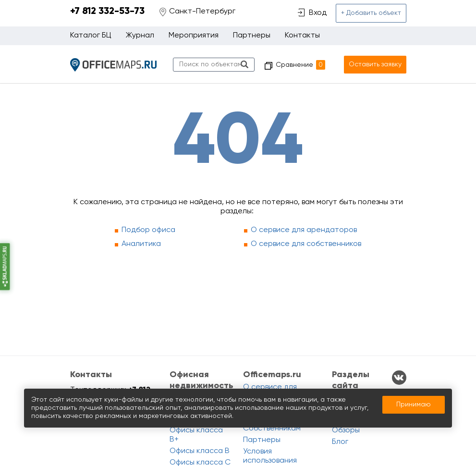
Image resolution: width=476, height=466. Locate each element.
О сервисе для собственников (306, 244)
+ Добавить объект (371, 13)
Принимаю (414, 405)
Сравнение (300, 65)
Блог (340, 442)
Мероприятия (194, 36)
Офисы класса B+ (196, 435)
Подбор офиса (148, 230)
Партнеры (252, 36)
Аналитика (141, 244)
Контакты (302, 36)
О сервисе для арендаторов (304, 230)
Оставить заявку (375, 64)
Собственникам (272, 429)
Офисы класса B (200, 451)
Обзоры (346, 430)
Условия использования (270, 456)
